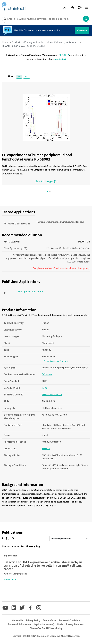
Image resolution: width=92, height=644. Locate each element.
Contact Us (17, 620)
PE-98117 (64, 55)
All (19, 77)
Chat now (82, 30)
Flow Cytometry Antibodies (63, 42)
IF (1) (14, 538)
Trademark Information (19, 624)
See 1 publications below (31, 292)
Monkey (30, 546)
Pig (38, 546)
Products (16, 42)
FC (26, 77)
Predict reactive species (55, 361)
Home (5, 42)
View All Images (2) (46, 181)
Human (6, 546)
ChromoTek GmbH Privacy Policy (46, 628)
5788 (44, 388)
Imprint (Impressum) (44, 624)
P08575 (46, 448)
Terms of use (49, 620)
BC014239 (47, 374)
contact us (60, 59)
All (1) (6, 538)
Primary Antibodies (35, 42)
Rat (22, 546)
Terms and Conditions (69, 620)
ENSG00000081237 (52, 394)
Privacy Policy (33, 620)
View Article (10, 580)
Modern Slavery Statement (71, 624)
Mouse (15, 546)
